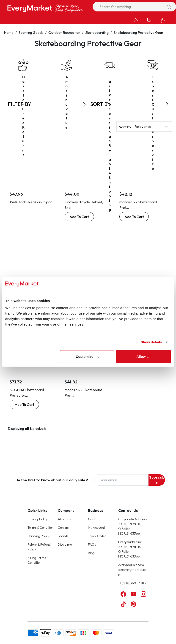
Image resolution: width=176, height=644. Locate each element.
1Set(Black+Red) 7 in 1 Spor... (32, 202)
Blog (91, 553)
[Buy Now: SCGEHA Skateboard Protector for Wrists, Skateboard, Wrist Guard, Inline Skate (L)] (24, 404)
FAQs (92, 544)
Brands (63, 536)
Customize (87, 357)
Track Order (97, 536)
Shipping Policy (38, 536)
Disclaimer (65, 544)
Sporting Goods (31, 32)
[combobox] (134, 7)
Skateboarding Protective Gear (139, 32)
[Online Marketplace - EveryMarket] (45, 8)
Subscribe (157, 480)
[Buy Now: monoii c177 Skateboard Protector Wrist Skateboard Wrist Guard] (134, 217)
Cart (91, 519)
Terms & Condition (41, 528)
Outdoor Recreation (64, 32)
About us (64, 519)
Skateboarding (97, 32)
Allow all (143, 357)
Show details (151, 342)
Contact (64, 528)
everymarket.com (131, 565)
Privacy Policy (38, 519)
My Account (96, 528)
